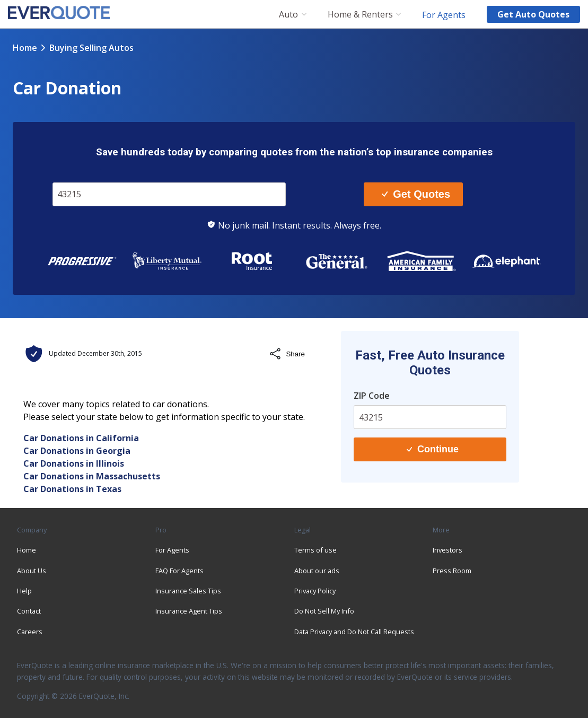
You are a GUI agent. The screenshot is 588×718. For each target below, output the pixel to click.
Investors (447, 550)
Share (287, 354)
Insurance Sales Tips (188, 591)
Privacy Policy (315, 591)
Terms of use (315, 550)
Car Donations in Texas (72, 489)
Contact (29, 611)
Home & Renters (360, 15)
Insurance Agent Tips (189, 611)
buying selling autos (91, 48)
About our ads (317, 571)
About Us (32, 571)
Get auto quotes (533, 14)
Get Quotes (416, 194)
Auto (288, 15)
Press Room (452, 571)
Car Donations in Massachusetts (92, 476)
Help (24, 591)
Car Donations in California (81, 438)
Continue (433, 449)
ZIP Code (372, 396)
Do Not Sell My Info (324, 611)
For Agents (444, 14)
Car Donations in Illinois (74, 463)
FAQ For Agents (179, 571)
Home (25, 48)
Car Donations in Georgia (77, 451)
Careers (30, 632)
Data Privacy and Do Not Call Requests (354, 632)
